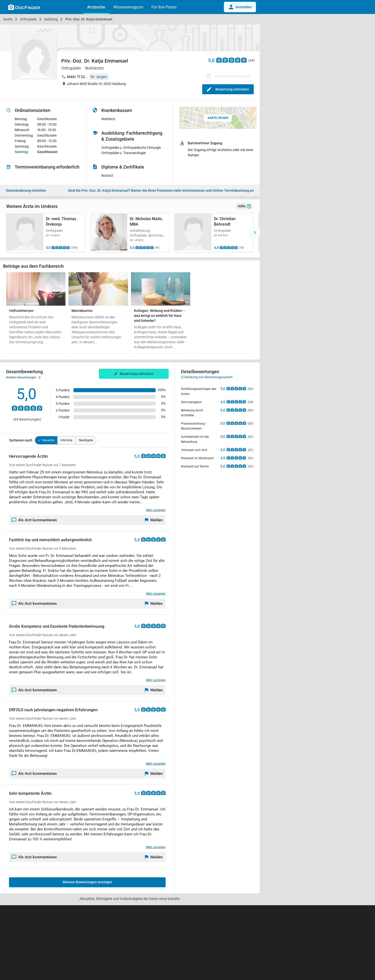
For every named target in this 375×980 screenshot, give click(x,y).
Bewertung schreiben (228, 89)
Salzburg (51, 19)
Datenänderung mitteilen (26, 190)
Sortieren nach (21, 440)
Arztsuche (96, 7)
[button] (5, 233)
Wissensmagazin (128, 7)
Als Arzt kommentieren (34, 520)
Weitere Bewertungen (23, 377)
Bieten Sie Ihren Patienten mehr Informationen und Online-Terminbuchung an (161, 190)
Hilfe (244, 206)
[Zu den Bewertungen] (232, 60)
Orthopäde (28, 19)
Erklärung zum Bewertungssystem (207, 377)
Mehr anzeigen (156, 510)
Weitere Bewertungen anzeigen (87, 882)
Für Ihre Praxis (164, 7)
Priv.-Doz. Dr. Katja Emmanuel (89, 19)
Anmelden (240, 7)
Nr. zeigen (99, 77)
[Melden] (154, 520)
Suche (8, 19)
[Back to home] (24, 8)
